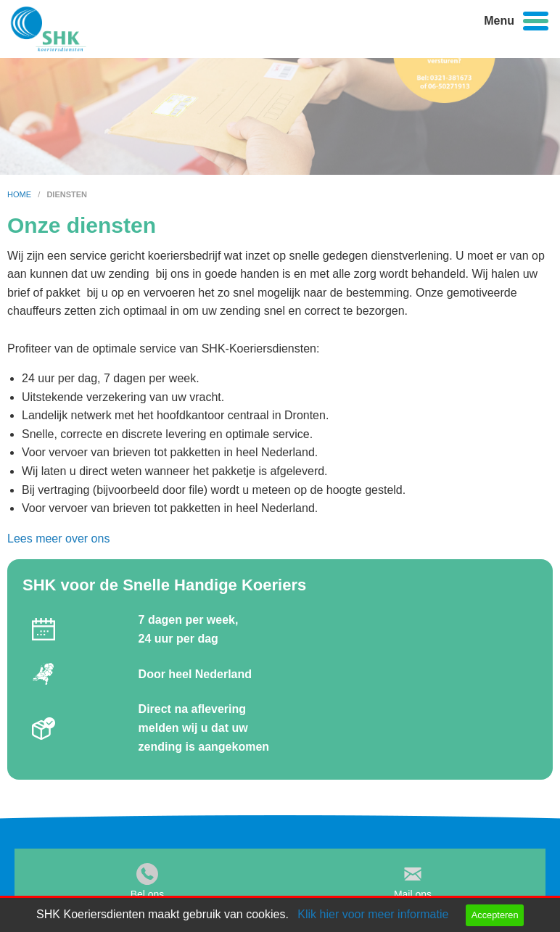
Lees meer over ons (58, 539)
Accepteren (495, 915)
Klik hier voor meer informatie (373, 914)
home (20, 194)
